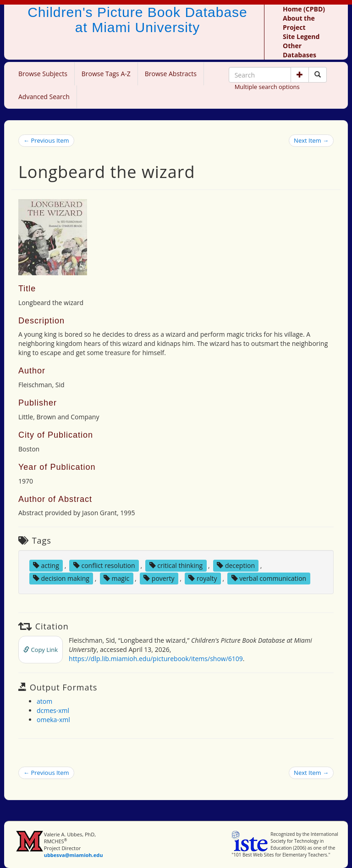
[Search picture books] (318, 75)
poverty (159, 578)
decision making (61, 578)
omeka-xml (53, 720)
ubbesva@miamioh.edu (74, 855)
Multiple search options (267, 87)
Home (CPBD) (304, 9)
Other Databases (300, 50)
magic (116, 578)
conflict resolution (104, 565)
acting (46, 565)
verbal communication (269, 578)
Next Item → (311, 140)
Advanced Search (44, 97)
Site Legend (301, 36)
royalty (203, 578)
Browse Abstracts (171, 74)
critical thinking (176, 565)
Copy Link (41, 650)
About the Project (299, 23)
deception (236, 565)
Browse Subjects (43, 74)
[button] (300, 75)
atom (44, 701)
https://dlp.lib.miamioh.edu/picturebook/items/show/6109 (156, 659)
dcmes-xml (53, 710)
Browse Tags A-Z (106, 74)
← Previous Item (46, 140)
